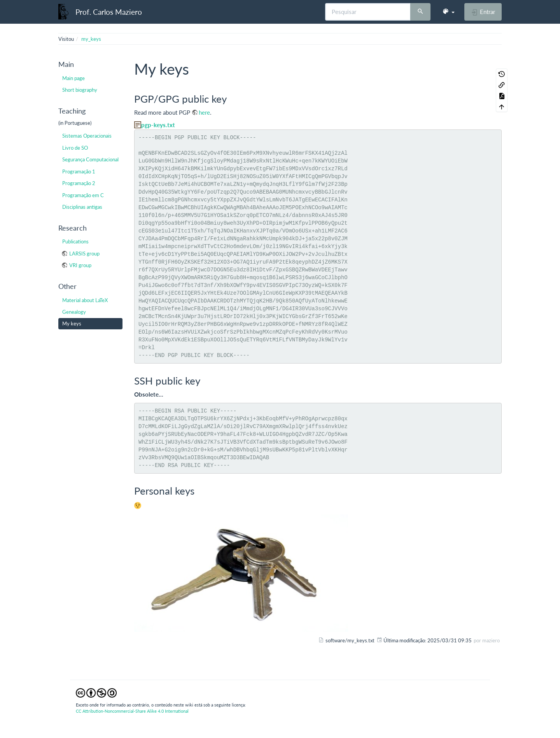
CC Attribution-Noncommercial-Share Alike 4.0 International (132, 711)
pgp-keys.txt (158, 125)
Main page (73, 78)
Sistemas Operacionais (87, 136)
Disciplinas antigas (82, 207)
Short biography (80, 90)
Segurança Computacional (90, 159)
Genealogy (74, 312)
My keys (72, 324)
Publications (75, 241)
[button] (448, 12)
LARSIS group (84, 254)
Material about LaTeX (85, 300)
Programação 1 (79, 171)
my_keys (91, 39)
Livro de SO (75, 148)
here (204, 112)
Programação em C (83, 195)
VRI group (80, 265)
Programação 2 (79, 183)
